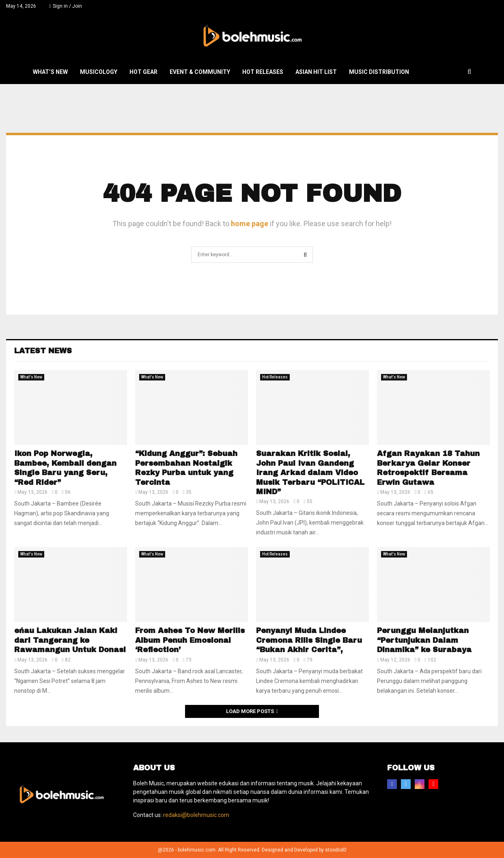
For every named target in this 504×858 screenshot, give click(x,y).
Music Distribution (379, 72)
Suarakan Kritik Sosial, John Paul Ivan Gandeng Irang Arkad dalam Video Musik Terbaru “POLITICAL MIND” (310, 473)
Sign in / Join (66, 6)
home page (250, 224)
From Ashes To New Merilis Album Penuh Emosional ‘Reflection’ (190, 640)
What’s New (50, 72)
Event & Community (200, 72)
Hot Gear (143, 72)
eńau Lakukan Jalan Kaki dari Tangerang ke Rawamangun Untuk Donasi (70, 640)
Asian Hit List (316, 72)
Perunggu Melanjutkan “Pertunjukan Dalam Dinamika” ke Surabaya (424, 640)
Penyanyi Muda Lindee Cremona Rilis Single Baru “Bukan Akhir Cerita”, (309, 640)
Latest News (43, 351)
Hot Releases (263, 72)
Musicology (99, 72)
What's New (31, 377)
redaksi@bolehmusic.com (196, 815)
